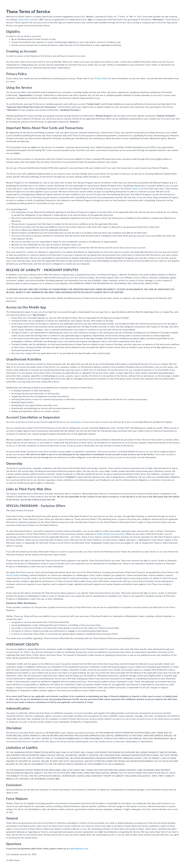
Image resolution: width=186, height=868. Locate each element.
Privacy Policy (101, 78)
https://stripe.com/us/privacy (111, 534)
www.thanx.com (26, 19)
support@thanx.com (79, 848)
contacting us (76, 422)
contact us (136, 188)
